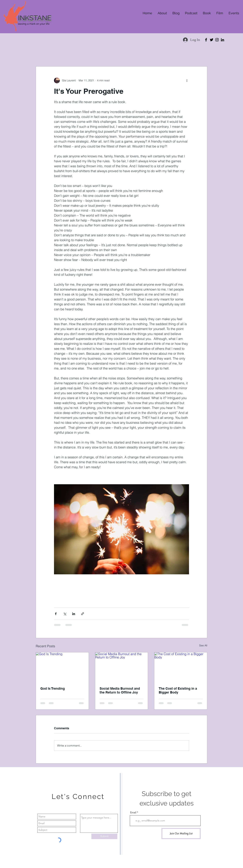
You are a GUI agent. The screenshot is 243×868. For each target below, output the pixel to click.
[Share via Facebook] (56, 614)
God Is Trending (53, 688)
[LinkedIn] (222, 40)
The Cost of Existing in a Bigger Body (178, 690)
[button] (203, 55)
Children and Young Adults (94, 55)
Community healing (128, 55)
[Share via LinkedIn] (74, 614)
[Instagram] (217, 40)
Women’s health (62, 55)
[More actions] (187, 80)
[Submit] (104, 836)
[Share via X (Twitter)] (65, 614)
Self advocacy (154, 55)
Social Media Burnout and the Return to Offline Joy (120, 690)
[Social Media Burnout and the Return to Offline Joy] (122, 667)
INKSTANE (35, 18)
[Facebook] (206, 40)
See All (203, 645)
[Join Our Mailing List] (181, 834)
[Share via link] (83, 614)
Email (133, 812)
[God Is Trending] (62, 667)
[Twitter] (212, 40)
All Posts (41, 55)
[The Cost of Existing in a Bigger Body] (181, 667)
